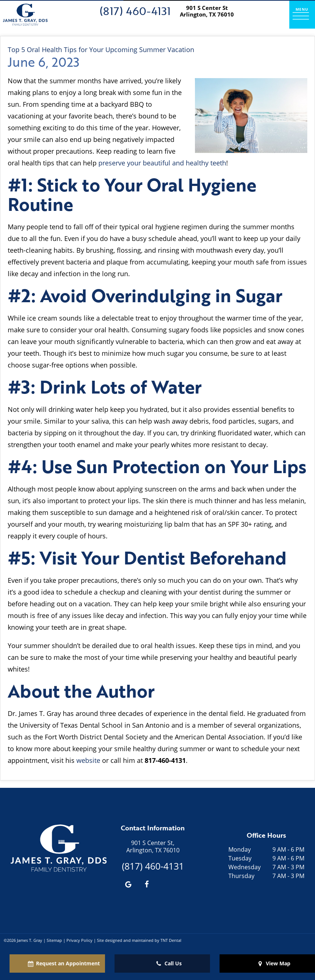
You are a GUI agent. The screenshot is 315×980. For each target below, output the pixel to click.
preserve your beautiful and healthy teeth (162, 163)
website (88, 760)
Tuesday (240, 858)
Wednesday (245, 867)
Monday (240, 849)
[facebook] (146, 884)
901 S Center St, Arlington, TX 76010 (153, 846)
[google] (128, 884)
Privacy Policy (79, 940)
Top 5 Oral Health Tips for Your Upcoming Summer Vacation (101, 50)
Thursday (241, 876)
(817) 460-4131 (135, 11)
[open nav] (302, 14)
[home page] (25, 15)
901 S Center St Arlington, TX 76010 (207, 11)
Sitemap (54, 940)
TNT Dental (171, 940)
